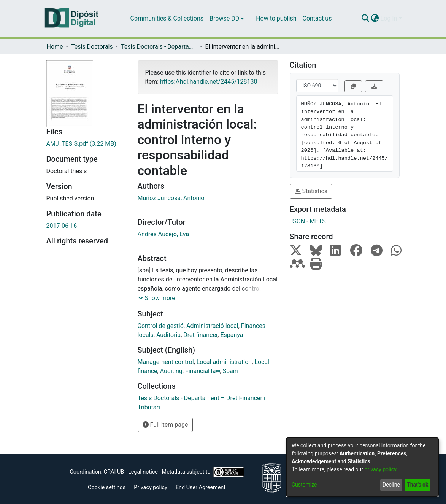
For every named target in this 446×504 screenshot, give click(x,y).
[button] (157, 298)
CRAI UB (114, 472)
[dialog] (362, 467)
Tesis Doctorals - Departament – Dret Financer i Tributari (159, 47)
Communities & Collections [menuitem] (167, 18)
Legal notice (143, 472)
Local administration (224, 362)
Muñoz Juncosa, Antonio (171, 198)
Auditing (171, 371)
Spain (230, 371)
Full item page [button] (165, 425)
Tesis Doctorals (92, 47)
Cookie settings (107, 487)
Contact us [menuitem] (317, 18)
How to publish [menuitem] (276, 18)
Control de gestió (161, 326)
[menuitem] (227, 19)
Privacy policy (151, 487)
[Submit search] (366, 19)
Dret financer (200, 335)
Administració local (212, 326)
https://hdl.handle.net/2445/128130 (209, 82)
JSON (298, 221)
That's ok (417, 485)
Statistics (311, 191)
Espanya (232, 335)
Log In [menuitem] (389, 18)
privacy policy (380, 469)
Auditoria (168, 335)
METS (318, 221)
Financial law (203, 371)
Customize (304, 485)
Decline (391, 485)
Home (55, 47)
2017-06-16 (62, 226)
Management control (166, 362)
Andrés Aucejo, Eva (163, 234)
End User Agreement (201, 487)
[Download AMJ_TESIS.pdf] (86, 144)
